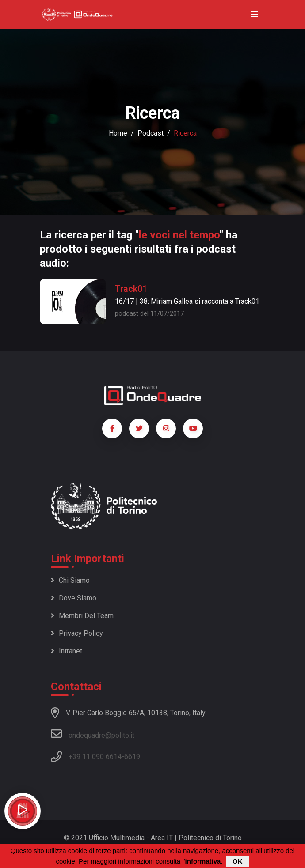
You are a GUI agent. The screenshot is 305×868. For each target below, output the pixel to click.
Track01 (131, 289)
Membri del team (82, 616)
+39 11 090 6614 (95, 757)
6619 (132, 757)
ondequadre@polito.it (93, 734)
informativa (203, 861)
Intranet (67, 651)
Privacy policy (77, 633)
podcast (151, 133)
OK (238, 861)
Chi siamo (70, 580)
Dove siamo (74, 598)
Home (118, 133)
